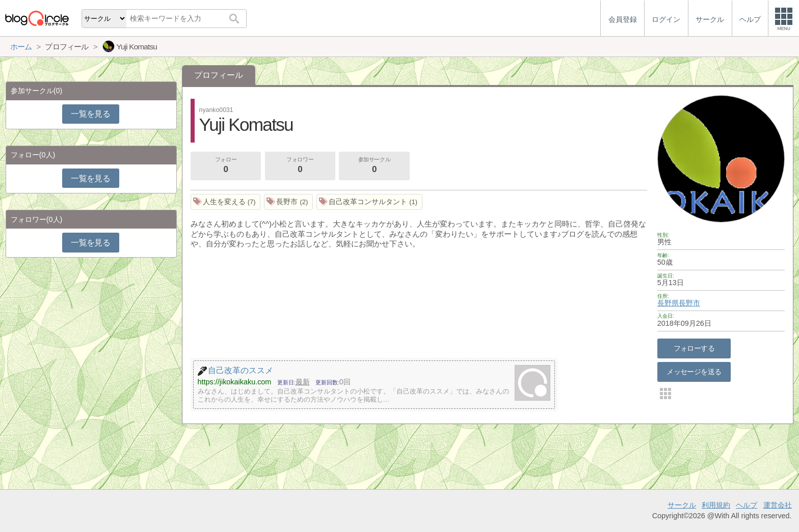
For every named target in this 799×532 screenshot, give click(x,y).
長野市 (689, 303)
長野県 (668, 303)
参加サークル (375, 166)
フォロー (226, 166)
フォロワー (300, 166)
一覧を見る (90, 114)
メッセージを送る (694, 372)
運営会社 (778, 505)
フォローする (694, 348)
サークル (682, 505)
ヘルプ (747, 505)
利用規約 (716, 505)
